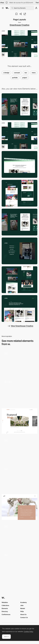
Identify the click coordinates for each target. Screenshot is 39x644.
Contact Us (24, 617)
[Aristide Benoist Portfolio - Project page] (19, 363)
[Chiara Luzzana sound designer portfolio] (19, 478)
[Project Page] (19, 193)
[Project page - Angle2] (19, 450)
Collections (5, 605)
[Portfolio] (19, 308)
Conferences (6, 614)
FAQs (22, 611)
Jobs (22, 605)
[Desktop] (19, 136)
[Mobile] (19, 107)
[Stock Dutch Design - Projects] (19, 536)
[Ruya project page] (19, 421)
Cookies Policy (28, 632)
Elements (5, 608)
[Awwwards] (7, 8)
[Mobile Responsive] (19, 222)
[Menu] (19, 251)
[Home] (19, 280)
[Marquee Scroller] (19, 164)
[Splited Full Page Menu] (19, 392)
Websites (5, 602)
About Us (23, 614)
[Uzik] (19, 507)
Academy (24, 602)
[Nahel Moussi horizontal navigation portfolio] (19, 564)
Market (23, 608)
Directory (5, 611)
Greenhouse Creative (19, 25)
